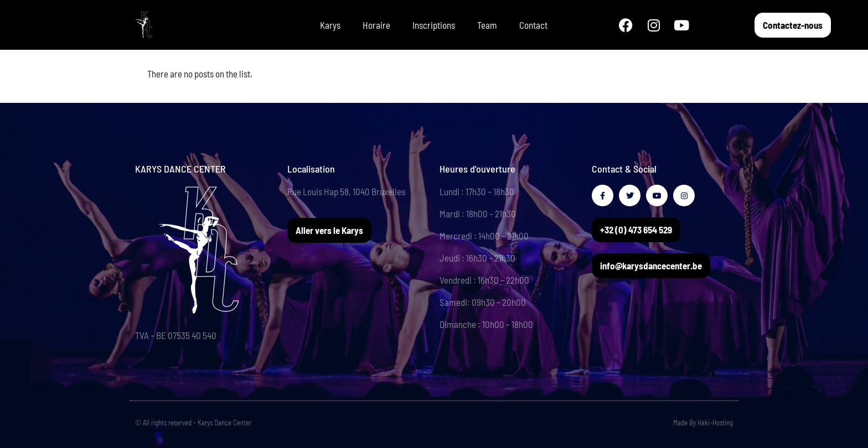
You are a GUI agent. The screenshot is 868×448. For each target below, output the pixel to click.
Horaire (376, 25)
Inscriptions (434, 25)
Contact (533, 25)
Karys (330, 25)
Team (487, 25)
